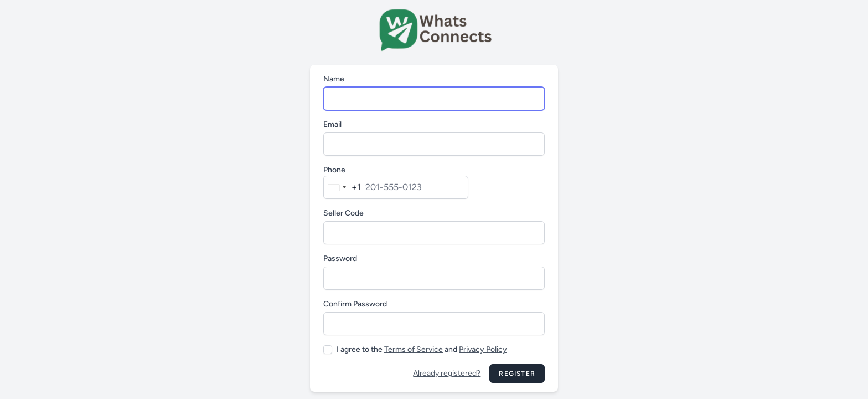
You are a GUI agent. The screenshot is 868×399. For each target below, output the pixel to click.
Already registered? (447, 373)
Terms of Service (414, 349)
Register (517, 374)
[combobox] (342, 187)
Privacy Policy (483, 349)
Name (334, 79)
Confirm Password (355, 304)
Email (332, 124)
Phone (334, 170)
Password (340, 259)
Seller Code (343, 213)
